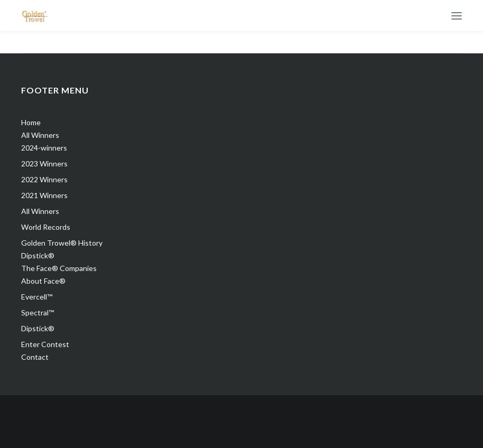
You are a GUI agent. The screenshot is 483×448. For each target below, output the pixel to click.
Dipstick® (38, 255)
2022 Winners (44, 179)
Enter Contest (45, 344)
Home (31, 122)
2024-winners (44, 148)
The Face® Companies (59, 268)
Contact (35, 357)
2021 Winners (44, 195)
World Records (46, 227)
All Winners (40, 135)
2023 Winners (44, 164)
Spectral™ (38, 312)
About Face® (43, 281)
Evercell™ (37, 297)
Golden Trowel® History (62, 243)
